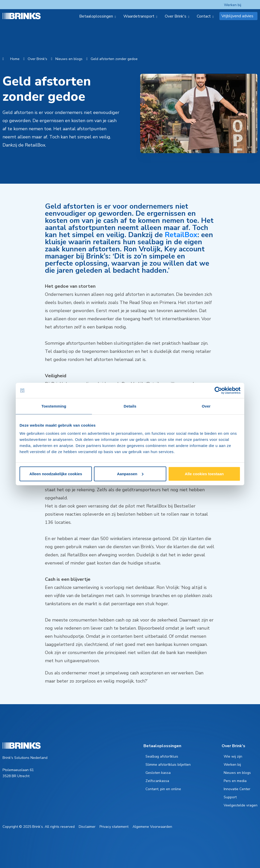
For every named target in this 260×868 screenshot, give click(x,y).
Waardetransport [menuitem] (139, 16)
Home (15, 59)
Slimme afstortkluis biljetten (168, 765)
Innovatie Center (237, 789)
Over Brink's (37, 59)
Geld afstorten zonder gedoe (114, 59)
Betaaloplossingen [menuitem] (96, 16)
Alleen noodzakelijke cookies (56, 474)
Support (230, 797)
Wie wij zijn (233, 756)
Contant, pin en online (163, 789)
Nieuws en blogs (69, 59)
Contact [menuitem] (204, 16)
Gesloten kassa (158, 773)
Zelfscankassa (157, 781)
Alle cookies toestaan (204, 474)
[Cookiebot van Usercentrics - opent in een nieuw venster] (218, 390)
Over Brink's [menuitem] (176, 16)
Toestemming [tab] (54, 406)
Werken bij (233, 5)
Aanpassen (130, 474)
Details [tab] (130, 406)
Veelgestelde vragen (241, 805)
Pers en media (235, 781)
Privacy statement (114, 827)
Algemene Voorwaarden (152, 827)
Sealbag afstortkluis (162, 756)
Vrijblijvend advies (237, 16)
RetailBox (181, 235)
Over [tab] (206, 406)
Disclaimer (87, 827)
